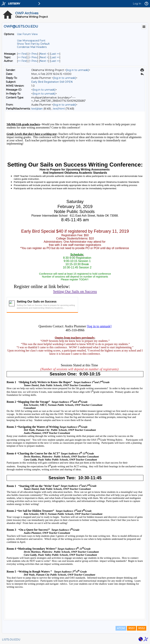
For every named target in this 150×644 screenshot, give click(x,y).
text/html (59, 109)
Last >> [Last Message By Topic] (55, 57)
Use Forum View (27, 34)
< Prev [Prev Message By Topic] (33, 57)
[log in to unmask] (77, 70)
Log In (137, 4)
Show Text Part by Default (33, 44)
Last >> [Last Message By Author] (55, 61)
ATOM (121, 628)
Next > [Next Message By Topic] (44, 57)
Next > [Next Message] (44, 54)
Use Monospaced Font (31, 41)
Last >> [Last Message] (55, 54)
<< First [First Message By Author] (22, 61)
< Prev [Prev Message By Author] (33, 61)
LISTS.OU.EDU (11, 640)
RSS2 (142, 628)
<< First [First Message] (22, 54)
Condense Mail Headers (32, 47)
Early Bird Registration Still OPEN (52, 82)
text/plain (37, 109)
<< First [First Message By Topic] (22, 57)
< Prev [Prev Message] (33, 54)
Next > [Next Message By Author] (44, 61)
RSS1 (132, 628)
